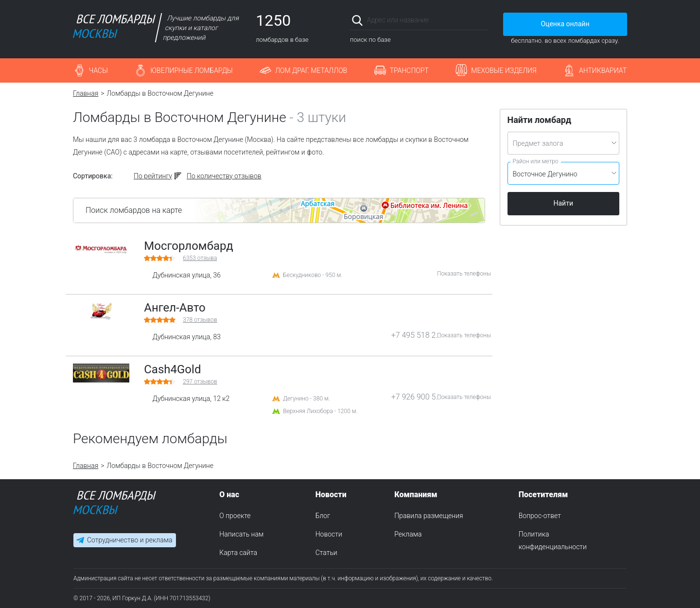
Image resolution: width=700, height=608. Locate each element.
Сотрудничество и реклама (130, 540)
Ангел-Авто (175, 308)
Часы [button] (98, 70)
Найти (564, 203)
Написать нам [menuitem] (241, 534)
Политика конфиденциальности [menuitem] (553, 540)
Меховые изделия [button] (504, 70)
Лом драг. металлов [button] (311, 70)
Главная (86, 93)
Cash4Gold (172, 369)
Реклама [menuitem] (408, 534)
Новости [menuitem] (329, 534)
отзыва (200, 258)
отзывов (200, 320)
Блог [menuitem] (323, 516)
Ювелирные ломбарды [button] (191, 70)
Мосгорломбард (189, 246)
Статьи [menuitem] (326, 553)
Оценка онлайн (565, 24)
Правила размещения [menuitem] (429, 516)
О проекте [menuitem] (235, 516)
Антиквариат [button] (603, 70)
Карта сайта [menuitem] (238, 553)
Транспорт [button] (409, 70)
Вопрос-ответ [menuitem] (540, 516)
